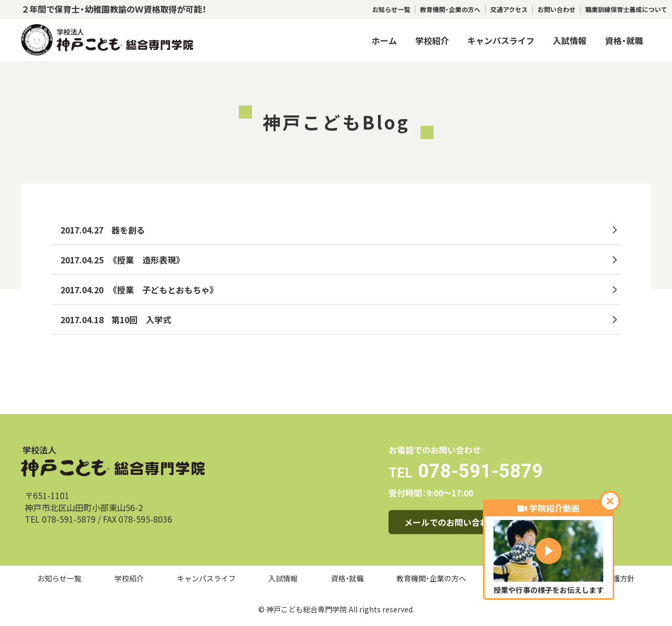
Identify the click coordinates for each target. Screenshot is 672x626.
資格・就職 (624, 40)
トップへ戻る (88, 372)
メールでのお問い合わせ (450, 522)
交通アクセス (509, 9)
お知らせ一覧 (391, 9)
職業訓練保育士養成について (626, 9)
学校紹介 (432, 40)
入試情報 (570, 40)
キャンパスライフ (501, 40)
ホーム (384, 40)
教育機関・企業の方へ (450, 9)
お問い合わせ (556, 9)
